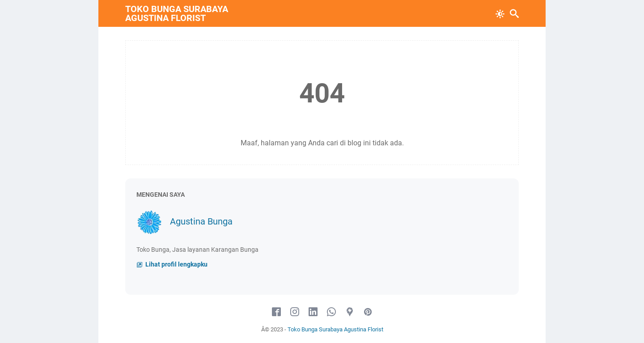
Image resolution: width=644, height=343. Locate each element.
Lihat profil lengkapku (176, 265)
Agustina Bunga (201, 221)
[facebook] (276, 312)
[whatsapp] (331, 312)
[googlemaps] (350, 312)
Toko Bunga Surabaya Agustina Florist (177, 13)
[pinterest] (368, 312)
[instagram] (295, 312)
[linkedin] (313, 312)
